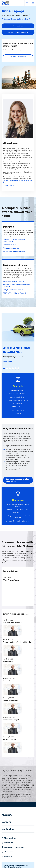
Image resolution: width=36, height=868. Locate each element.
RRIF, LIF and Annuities (13, 290)
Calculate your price (18, 57)
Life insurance (9, 245)
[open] (33, 3)
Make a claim (7, 843)
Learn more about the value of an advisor (17, 480)
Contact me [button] (18, 26)
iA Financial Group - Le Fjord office (16, 19)
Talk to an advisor (9, 838)
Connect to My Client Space (13, 847)
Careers (6, 822)
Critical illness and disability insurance (14, 240)
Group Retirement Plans (13, 281)
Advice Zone (7, 852)
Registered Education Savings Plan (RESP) (16, 285)
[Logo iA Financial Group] (5, 4)
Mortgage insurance (12, 248)
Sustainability (7, 857)
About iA (7, 815)
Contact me (8, 185)
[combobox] (18, 32)
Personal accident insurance (15, 251)
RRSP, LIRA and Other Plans (14, 293)
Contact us (8, 829)
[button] (27, 3)
